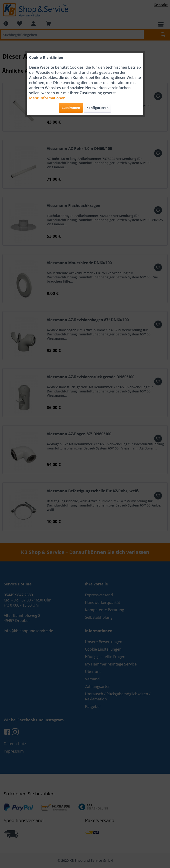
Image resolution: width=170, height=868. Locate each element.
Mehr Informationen (47, 98)
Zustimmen (71, 108)
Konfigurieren (97, 108)
